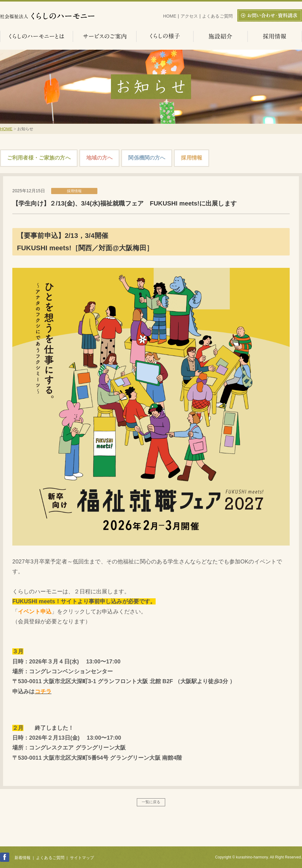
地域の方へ (100, 158)
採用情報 (192, 158)
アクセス (189, 16)
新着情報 (23, 858)
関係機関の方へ (147, 158)
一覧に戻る (151, 802)
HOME (170, 16)
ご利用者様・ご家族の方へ (39, 158)
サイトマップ (82, 858)
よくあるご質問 (217, 16)
